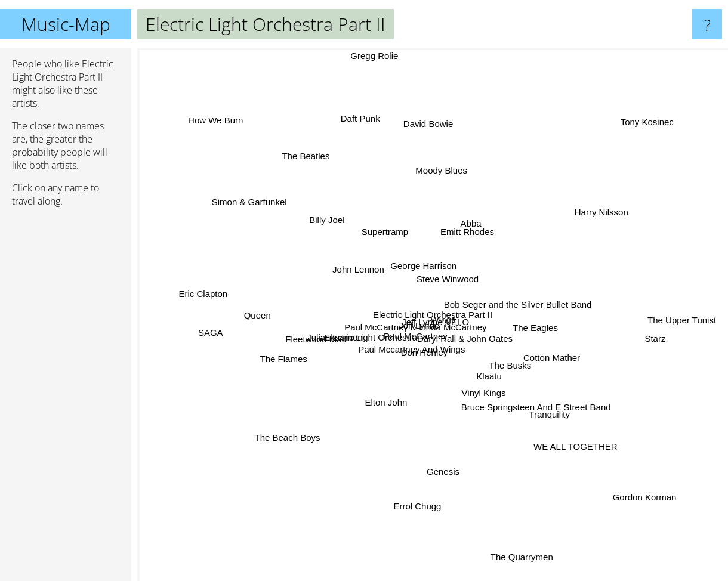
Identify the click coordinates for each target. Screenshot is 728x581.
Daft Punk (368, 131)
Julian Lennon (349, 316)
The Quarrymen (525, 569)
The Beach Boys (326, 466)
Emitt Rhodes (421, 228)
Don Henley (407, 346)
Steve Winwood (454, 284)
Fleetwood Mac (284, 349)
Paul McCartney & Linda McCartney (410, 320)
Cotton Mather (544, 337)
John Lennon (351, 263)
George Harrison (429, 260)
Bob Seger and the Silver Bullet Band (502, 294)
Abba (496, 221)
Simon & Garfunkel (250, 195)
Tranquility (534, 421)
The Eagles (552, 313)
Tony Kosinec (620, 142)
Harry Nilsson (591, 208)
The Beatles (334, 171)
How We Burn (250, 156)
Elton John (409, 426)
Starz (656, 324)
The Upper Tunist (687, 317)
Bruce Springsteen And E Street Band (537, 402)
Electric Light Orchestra (418, 374)
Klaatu (484, 365)
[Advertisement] (66, 399)
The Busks (521, 356)
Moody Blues (451, 171)
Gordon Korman (622, 472)
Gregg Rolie (380, 56)
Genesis (456, 485)
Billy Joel (332, 200)
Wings (444, 309)
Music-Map (66, 24)
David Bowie (462, 114)
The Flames (282, 336)
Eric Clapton (204, 300)
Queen (256, 357)
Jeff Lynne (440, 327)
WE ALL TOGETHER (577, 445)
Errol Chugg (357, 498)
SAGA (235, 313)
